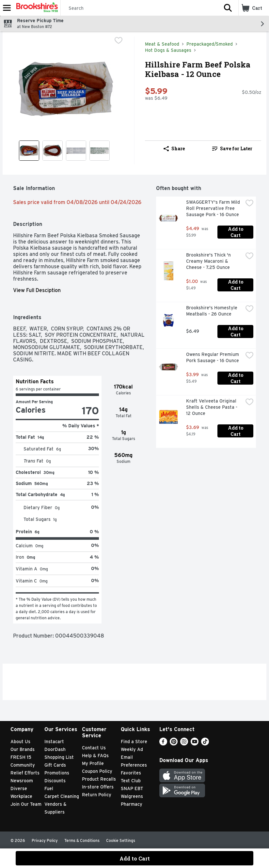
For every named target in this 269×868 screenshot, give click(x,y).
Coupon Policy (97, 771)
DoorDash (55, 749)
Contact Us (94, 748)
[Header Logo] (36, 8)
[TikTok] (205, 744)
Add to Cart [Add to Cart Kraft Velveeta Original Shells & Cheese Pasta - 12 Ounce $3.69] (236, 431)
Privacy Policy (45, 840)
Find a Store (134, 742)
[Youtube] (195, 744)
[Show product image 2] (53, 151)
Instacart (54, 742)
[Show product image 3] (76, 151)
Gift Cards (55, 765)
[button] (228, 8)
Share (174, 148)
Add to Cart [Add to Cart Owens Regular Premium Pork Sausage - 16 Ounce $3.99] (236, 378)
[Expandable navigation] (7, 8)
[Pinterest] (174, 744)
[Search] (139, 8)
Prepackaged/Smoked (210, 44)
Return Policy (97, 795)
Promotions (57, 773)
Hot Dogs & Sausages (168, 50)
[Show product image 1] (29, 151)
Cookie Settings (121, 840)
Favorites (131, 773)
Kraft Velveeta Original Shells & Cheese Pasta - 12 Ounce (212, 407)
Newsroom (22, 781)
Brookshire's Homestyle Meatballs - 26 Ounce (212, 311)
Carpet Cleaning (62, 796)
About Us (20, 742)
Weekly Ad (132, 749)
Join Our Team (26, 804)
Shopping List (59, 757)
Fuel (49, 788)
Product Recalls (99, 779)
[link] (232, 149)
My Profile (93, 763)
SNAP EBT (132, 788)
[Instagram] (184, 744)
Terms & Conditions (82, 840)
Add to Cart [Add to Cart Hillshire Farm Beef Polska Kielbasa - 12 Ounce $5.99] (135, 858)
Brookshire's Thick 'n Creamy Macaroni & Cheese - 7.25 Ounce (209, 261)
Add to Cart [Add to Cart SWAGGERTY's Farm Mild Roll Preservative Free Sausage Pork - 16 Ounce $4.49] (236, 232)
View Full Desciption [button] (37, 290)
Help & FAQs (95, 756)
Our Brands (23, 749)
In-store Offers (98, 787)
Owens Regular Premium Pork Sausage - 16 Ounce (213, 357)
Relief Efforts (25, 773)
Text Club (131, 781)
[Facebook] (163, 744)
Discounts (55, 781)
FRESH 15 (21, 757)
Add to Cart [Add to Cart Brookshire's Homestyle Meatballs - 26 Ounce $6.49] (236, 331)
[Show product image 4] (100, 151)
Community (23, 765)
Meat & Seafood (162, 44)
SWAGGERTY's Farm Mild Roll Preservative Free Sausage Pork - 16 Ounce (214, 208)
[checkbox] (119, 41)
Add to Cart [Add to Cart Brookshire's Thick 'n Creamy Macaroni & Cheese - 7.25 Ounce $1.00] (236, 285)
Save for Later (232, 148)
